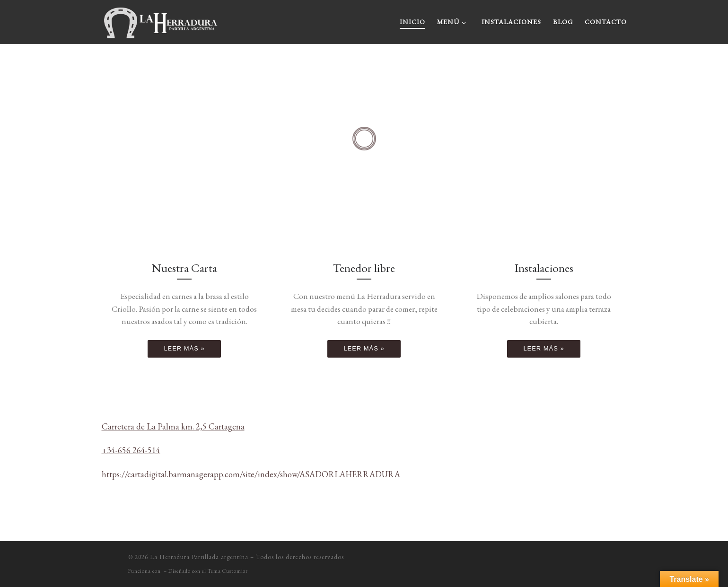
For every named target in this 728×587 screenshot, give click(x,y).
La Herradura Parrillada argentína (199, 557)
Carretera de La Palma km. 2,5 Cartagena (173, 426)
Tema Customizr (228, 571)
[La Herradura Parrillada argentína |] (161, 19)
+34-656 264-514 (131, 450)
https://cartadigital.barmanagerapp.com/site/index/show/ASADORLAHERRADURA (251, 474)
